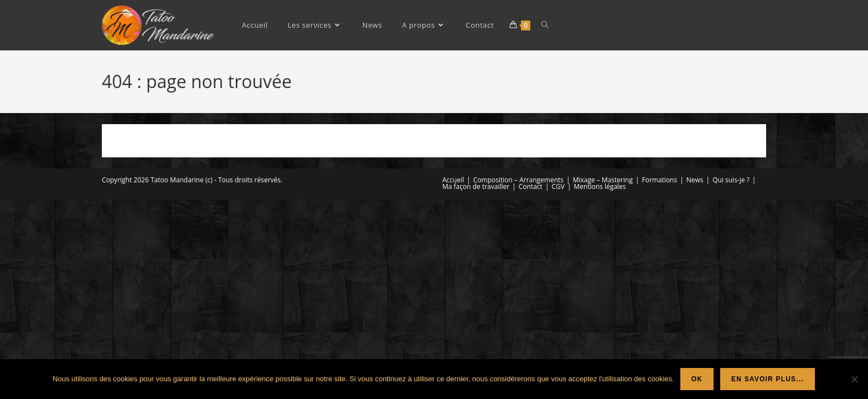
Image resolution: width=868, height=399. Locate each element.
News (695, 180)
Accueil (453, 180)
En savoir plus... (768, 379)
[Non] (854, 379)
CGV (558, 186)
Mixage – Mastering (603, 180)
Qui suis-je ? (731, 180)
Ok (697, 379)
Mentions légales (600, 186)
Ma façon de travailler (476, 186)
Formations (660, 180)
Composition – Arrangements (518, 180)
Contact (531, 186)
